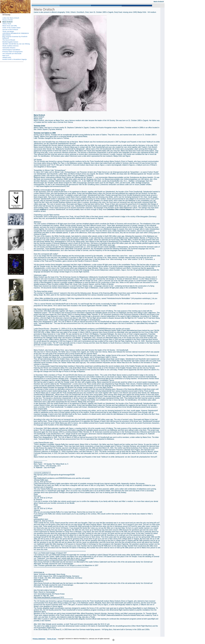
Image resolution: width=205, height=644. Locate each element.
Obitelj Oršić (7, 57)
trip (150, 313)
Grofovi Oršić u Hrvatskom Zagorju (15, 59)
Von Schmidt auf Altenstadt (12, 54)
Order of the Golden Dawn (11, 28)
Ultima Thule (7, 24)
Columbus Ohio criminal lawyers (119, 209)
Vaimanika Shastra (9, 48)
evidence (43, 209)
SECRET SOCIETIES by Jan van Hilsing (16, 44)
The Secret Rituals (9, 40)
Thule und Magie (8, 32)
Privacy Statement (39, 639)
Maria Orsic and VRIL (10, 26)
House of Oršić (8, 20)
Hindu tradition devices (11, 46)
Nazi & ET (6, 56)
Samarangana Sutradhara (11, 50)
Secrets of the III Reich (10, 30)
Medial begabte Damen (10, 42)
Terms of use (52, 639)
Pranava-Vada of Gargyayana (12, 52)
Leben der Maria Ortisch (11, 18)
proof (112, 206)
